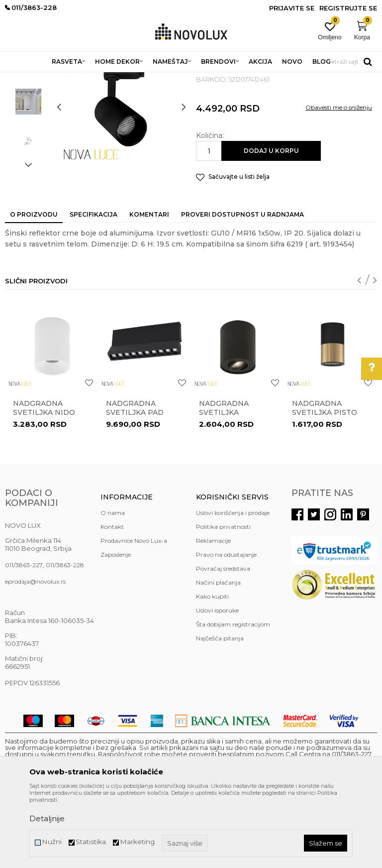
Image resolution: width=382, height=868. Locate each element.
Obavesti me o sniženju (339, 180)
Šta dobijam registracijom (233, 696)
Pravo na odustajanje (226, 627)
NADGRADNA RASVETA (266, 78)
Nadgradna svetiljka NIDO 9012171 (44, 485)
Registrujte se (348, 8)
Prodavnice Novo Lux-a (134, 613)
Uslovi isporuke (217, 682)
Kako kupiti (212, 669)
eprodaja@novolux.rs (35, 654)
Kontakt (112, 599)
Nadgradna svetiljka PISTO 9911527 (325, 485)
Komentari (149, 287)
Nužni (52, 842)
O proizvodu (34, 287)
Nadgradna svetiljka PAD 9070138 (135, 485)
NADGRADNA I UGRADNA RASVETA (169, 78)
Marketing (137, 842)
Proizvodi (58, 78)
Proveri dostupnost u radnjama (242, 287)
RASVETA (93, 78)
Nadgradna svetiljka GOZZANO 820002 (233, 485)
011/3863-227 (24, 637)
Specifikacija (94, 287)
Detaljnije (47, 818)
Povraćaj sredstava (223, 641)
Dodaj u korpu (271, 223)
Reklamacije (213, 613)
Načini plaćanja (218, 655)
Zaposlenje (116, 627)
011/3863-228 (65, 637)
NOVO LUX (21, 78)
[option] (28, 134)
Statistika (91, 842)
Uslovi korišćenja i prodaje (233, 585)
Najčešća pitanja (220, 710)
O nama (113, 585)
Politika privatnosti (223, 599)
